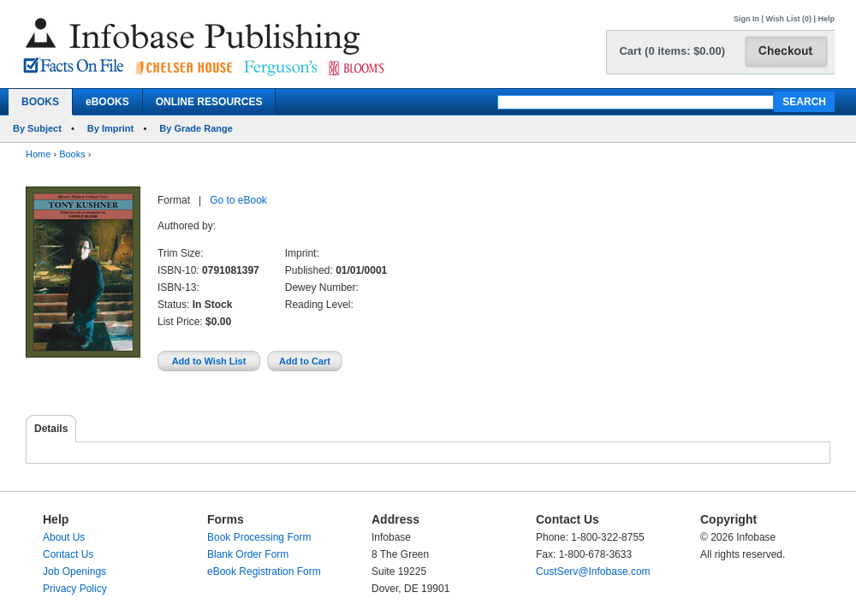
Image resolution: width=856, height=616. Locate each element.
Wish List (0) (789, 19)
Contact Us (68, 554)
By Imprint (110, 128)
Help (826, 19)
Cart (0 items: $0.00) (672, 51)
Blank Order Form (248, 554)
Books (72, 154)
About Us (64, 537)
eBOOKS (107, 102)
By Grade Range (196, 128)
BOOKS (40, 102)
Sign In (746, 19)
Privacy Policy (75, 589)
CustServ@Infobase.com (593, 572)
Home (38, 154)
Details (51, 429)
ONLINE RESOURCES (209, 102)
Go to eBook (238, 200)
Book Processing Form (259, 537)
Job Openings (74, 572)
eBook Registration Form (264, 572)
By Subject (37, 128)
